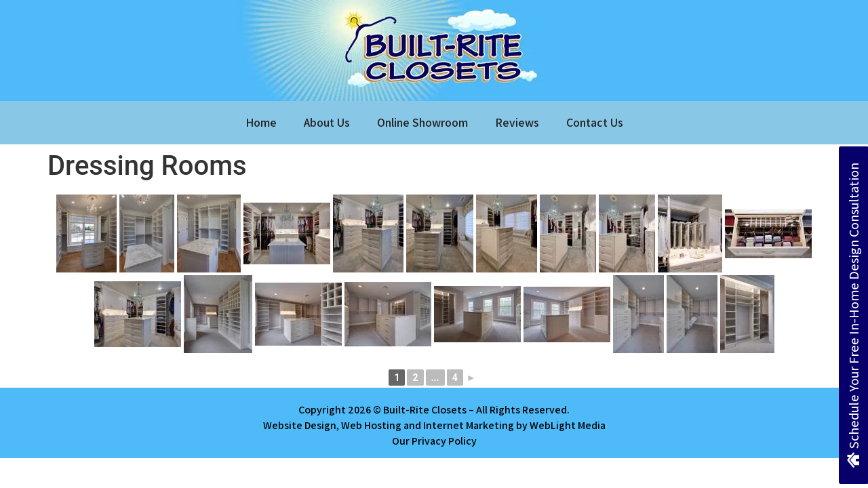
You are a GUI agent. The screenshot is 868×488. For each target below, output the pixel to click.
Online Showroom (422, 122)
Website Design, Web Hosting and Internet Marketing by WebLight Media (434, 425)
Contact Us (595, 122)
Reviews (517, 122)
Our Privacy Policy (434, 441)
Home (261, 122)
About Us (327, 122)
